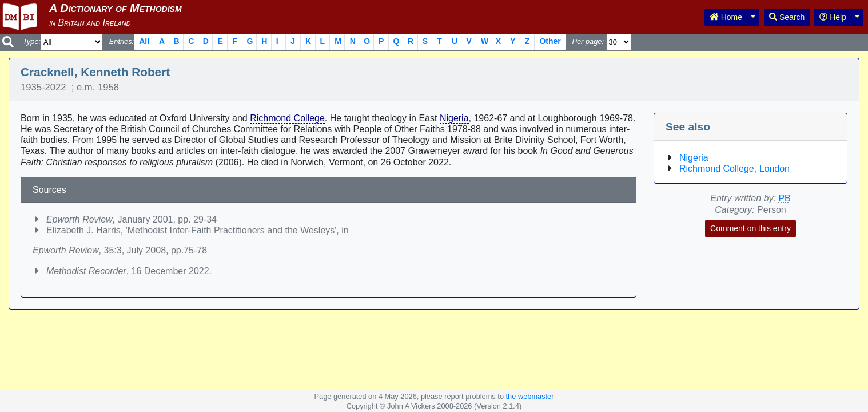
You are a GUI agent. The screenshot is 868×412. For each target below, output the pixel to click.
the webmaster (530, 396)
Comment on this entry (750, 228)
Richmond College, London (734, 169)
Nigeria (454, 118)
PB (784, 198)
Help (833, 17)
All (144, 41)
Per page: (588, 41)
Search (787, 17)
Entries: (122, 41)
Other (550, 41)
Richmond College (287, 118)
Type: (32, 41)
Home (726, 17)
